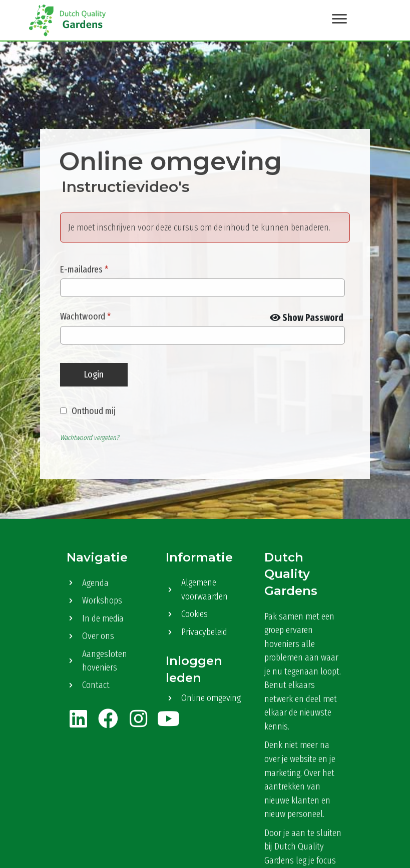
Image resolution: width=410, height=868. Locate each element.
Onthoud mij (94, 410)
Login (94, 374)
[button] (78, 718)
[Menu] (339, 18)
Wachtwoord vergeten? (89, 437)
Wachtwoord (85, 316)
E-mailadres (84, 269)
